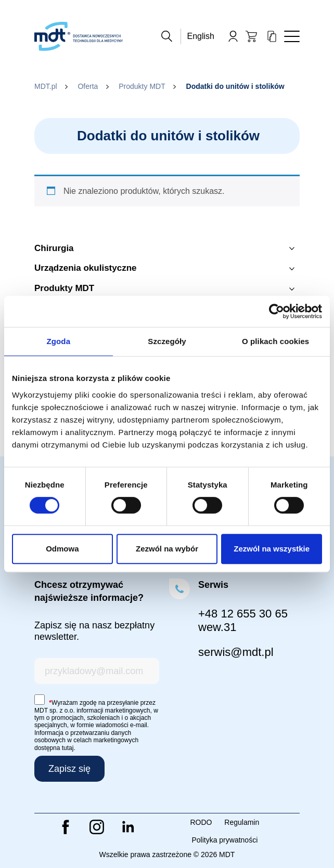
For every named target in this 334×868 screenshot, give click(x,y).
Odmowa (62, 549)
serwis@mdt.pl (236, 652)
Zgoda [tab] (59, 341)
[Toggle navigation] (292, 36)
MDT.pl (46, 86)
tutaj (68, 748)
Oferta (88, 86)
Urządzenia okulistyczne (86, 268)
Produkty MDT (142, 86)
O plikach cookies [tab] (275, 341)
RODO (201, 822)
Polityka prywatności (224, 840)
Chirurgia (54, 248)
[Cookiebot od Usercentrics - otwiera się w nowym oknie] (277, 311)
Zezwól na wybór (167, 549)
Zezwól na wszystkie (272, 549)
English (201, 36)
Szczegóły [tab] (167, 341)
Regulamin (242, 822)
